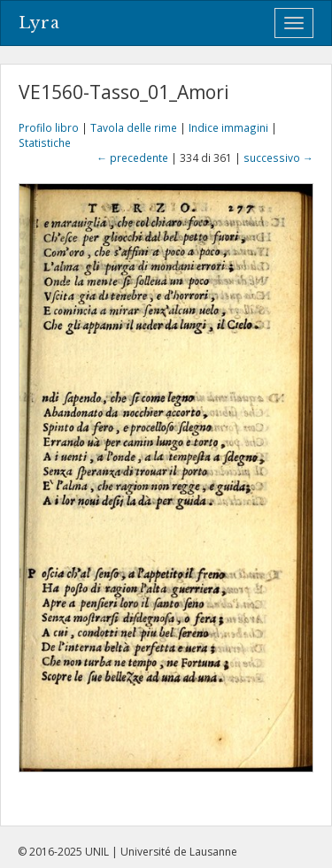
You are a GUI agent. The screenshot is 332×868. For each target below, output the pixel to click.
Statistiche (45, 142)
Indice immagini (228, 127)
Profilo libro (49, 127)
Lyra (39, 23)
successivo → (278, 157)
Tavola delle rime (134, 127)
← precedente (132, 157)
